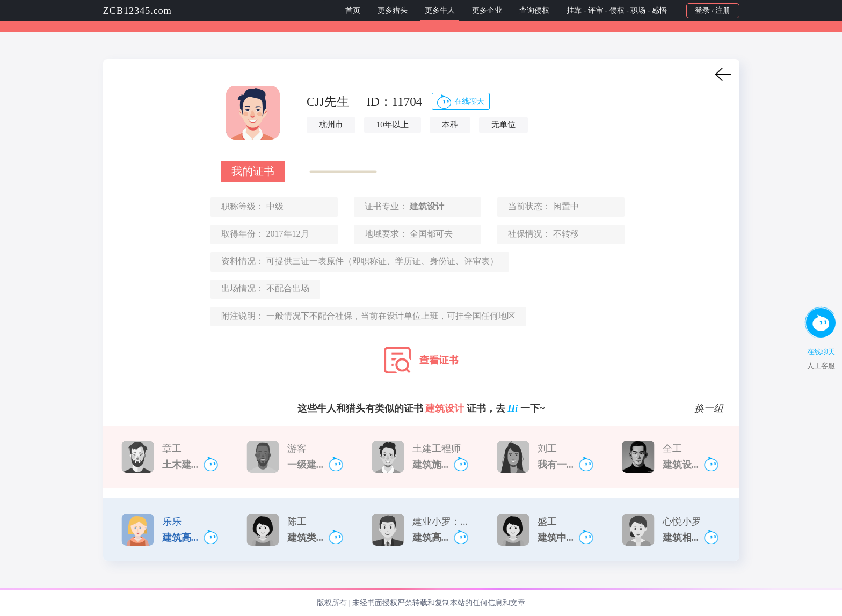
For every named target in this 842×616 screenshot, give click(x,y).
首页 (353, 10)
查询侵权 (534, 10)
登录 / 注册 (713, 10)
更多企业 (487, 10)
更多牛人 (440, 10)
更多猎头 (393, 10)
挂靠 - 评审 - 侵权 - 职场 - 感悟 (618, 10)
